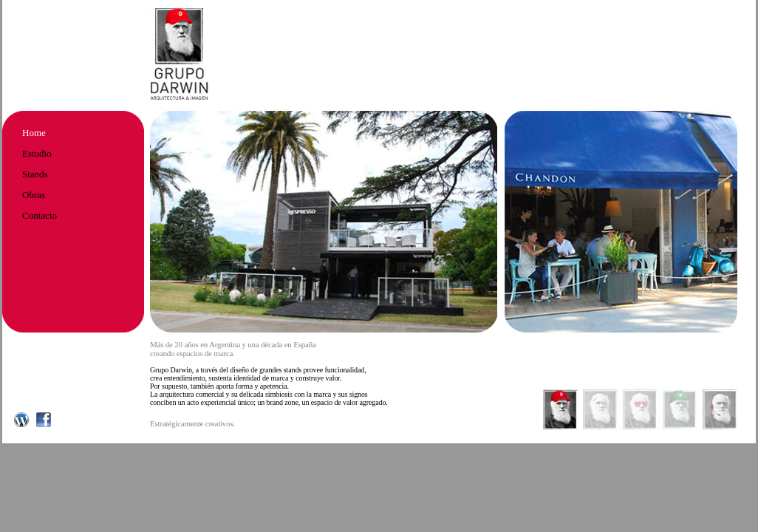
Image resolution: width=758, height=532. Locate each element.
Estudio (37, 153)
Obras (34, 195)
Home (34, 133)
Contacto (40, 215)
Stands (35, 174)
